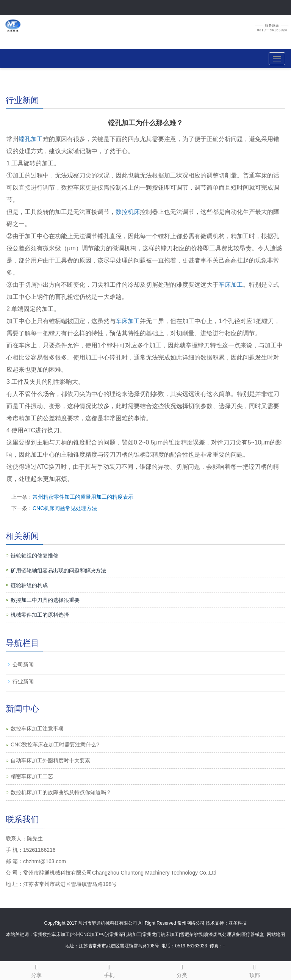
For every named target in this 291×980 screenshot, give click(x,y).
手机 (109, 970)
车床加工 (231, 285)
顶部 (255, 970)
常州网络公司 (191, 923)
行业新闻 (23, 682)
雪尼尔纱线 (191, 934)
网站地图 (276, 934)
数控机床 (128, 212)
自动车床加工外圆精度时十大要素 (50, 760)
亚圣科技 (238, 923)
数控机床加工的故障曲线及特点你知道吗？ (61, 792)
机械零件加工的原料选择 (40, 615)
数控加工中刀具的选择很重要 (45, 600)
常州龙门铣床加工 (161, 934)
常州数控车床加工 (52, 934)
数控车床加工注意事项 (37, 729)
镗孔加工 (31, 139)
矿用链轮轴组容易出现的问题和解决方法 (58, 570)
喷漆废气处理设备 (222, 934)
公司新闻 (23, 664)
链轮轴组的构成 (29, 585)
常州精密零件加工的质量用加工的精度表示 (83, 497)
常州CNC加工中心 (89, 934)
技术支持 (215, 923)
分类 (182, 970)
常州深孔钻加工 (125, 934)
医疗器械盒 (253, 934)
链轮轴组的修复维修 (34, 556)
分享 (36, 970)
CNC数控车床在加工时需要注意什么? (55, 744)
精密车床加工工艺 (32, 776)
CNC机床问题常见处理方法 (65, 508)
